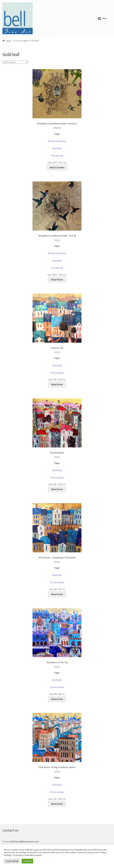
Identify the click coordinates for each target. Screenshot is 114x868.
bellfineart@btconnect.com (24, 841)
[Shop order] (15, 62)
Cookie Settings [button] (12, 861)
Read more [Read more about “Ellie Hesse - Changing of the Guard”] (57, 594)
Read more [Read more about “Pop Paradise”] (57, 489)
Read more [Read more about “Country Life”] (57, 384)
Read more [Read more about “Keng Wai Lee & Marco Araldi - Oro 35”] (57, 279)
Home (9, 41)
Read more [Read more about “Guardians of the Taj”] (57, 699)
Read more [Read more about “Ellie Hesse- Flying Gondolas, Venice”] (57, 804)
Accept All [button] (27, 861)
